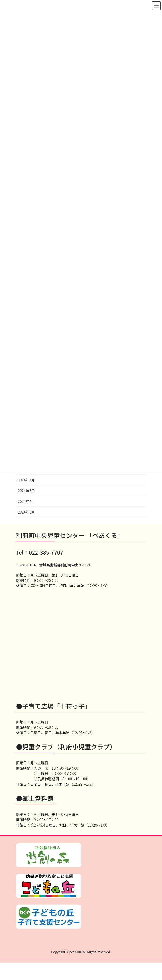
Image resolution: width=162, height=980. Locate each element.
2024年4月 (26, 501)
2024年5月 (26, 491)
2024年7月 (26, 480)
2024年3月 (26, 512)
